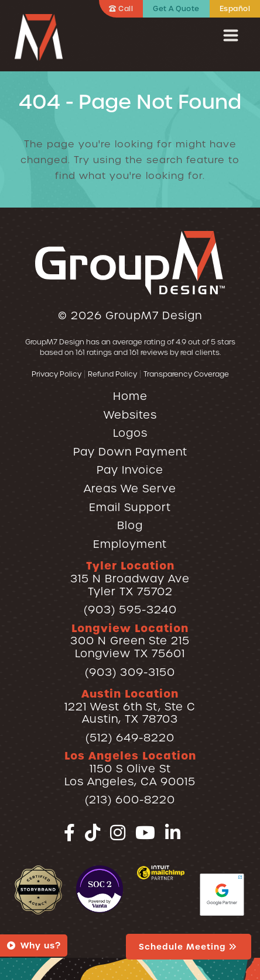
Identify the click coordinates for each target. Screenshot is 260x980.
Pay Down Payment (130, 452)
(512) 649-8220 (130, 738)
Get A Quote (176, 9)
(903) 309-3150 (130, 672)
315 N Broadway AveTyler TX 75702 (130, 578)
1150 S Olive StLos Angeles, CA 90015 (130, 768)
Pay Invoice (130, 470)
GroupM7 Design (154, 315)
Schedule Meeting (189, 947)
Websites (130, 415)
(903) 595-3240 (130, 610)
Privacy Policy (57, 374)
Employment (130, 544)
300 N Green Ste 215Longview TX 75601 (130, 641)
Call (121, 9)
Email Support (130, 507)
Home (130, 396)
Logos (130, 433)
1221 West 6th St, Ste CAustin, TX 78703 (130, 706)
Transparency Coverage (186, 374)
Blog (130, 525)
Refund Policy (112, 374)
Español (235, 9)
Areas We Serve (130, 489)
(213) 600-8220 (130, 800)
